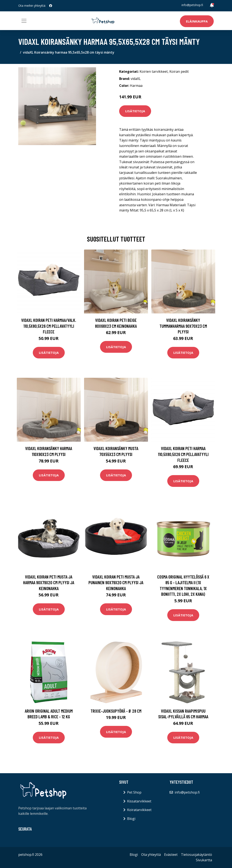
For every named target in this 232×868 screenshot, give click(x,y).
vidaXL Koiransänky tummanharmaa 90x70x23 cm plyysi (183, 326)
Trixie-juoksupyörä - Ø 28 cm (116, 711)
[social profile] (51, 6)
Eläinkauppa (197, 21)
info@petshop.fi (192, 5)
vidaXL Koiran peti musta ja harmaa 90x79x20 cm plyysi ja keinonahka (49, 583)
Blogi (131, 819)
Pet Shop (134, 792)
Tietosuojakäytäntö (196, 855)
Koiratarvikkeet (139, 810)
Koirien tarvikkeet (154, 71)
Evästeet (171, 855)
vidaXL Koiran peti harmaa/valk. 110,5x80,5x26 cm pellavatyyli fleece (49, 326)
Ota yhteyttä (151, 855)
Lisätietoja (135, 111)
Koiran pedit (179, 71)
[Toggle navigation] (24, 21)
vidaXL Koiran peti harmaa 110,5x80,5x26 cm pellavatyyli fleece (183, 454)
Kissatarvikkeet (139, 801)
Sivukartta (204, 860)
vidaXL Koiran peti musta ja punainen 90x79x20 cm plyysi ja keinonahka (116, 583)
